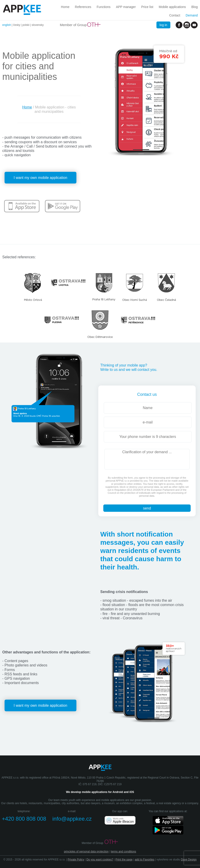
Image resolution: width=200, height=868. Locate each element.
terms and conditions (123, 852)
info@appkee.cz (72, 819)
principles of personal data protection (86, 852)
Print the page (124, 860)
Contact (175, 15)
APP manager (126, 7)
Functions (104, 7)
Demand (192, 15)
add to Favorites (145, 860)
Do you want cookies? (100, 860)
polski (26, 25)
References (83, 7)
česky (17, 25)
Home (65, 7)
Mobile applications (172, 7)
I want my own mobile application (40, 178)
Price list (147, 7)
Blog (195, 7)
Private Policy (76, 860)
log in (163, 25)
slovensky (38, 25)
